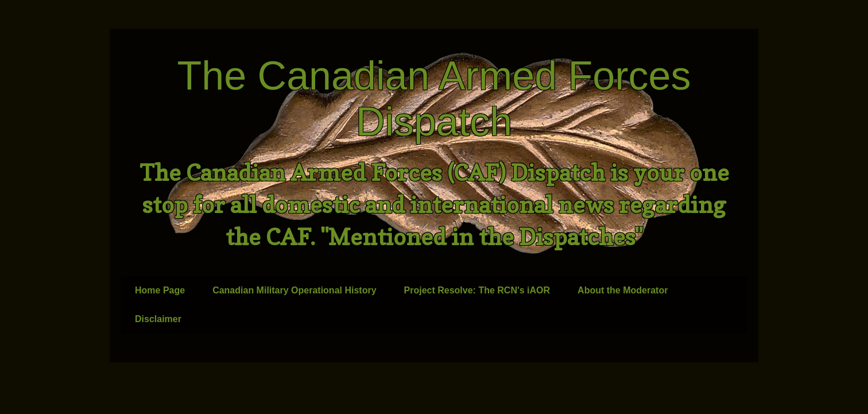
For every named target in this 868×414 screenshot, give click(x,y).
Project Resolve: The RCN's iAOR (477, 290)
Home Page (160, 290)
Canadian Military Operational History (294, 290)
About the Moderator (623, 290)
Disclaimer (158, 319)
